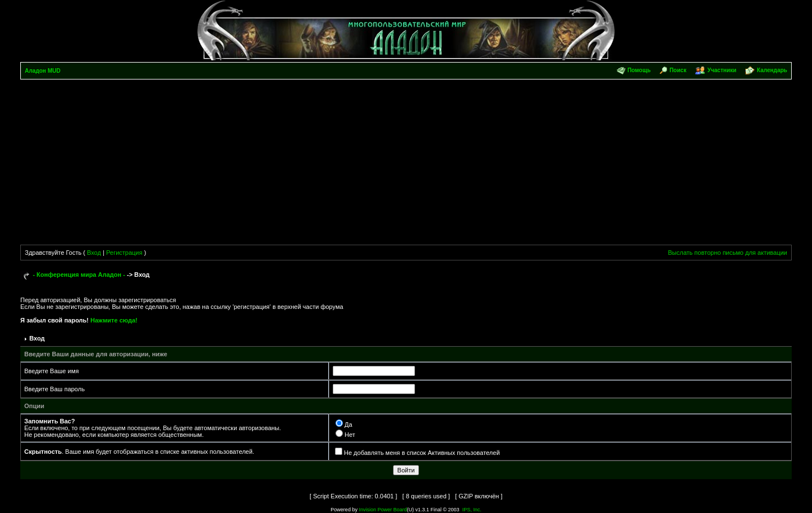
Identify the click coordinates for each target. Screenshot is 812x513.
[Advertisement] (406, 164)
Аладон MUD (43, 71)
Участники (721, 70)
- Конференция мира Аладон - (79, 275)
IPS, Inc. (472, 510)
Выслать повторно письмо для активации (727, 253)
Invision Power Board (383, 510)
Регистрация (124, 253)
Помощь (639, 70)
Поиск (678, 70)
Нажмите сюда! (114, 320)
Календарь (772, 70)
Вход (94, 253)
